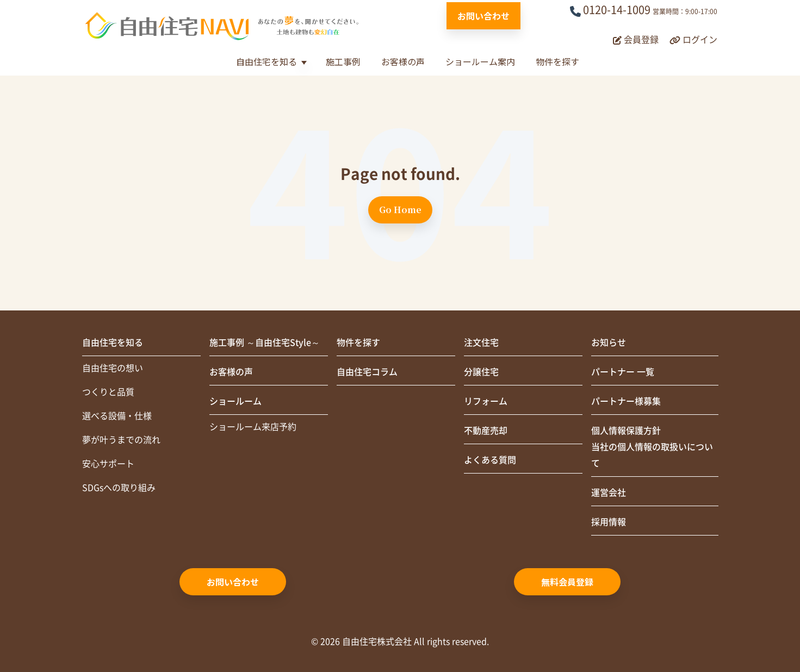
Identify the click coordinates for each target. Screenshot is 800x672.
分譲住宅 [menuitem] (481, 372)
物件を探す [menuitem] (358, 343)
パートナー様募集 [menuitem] (626, 401)
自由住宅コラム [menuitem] (367, 372)
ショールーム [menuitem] (235, 401)
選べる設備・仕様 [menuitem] (117, 416)
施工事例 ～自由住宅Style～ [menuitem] (265, 343)
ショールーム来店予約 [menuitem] (253, 427)
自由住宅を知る (266, 61)
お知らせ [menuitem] (609, 343)
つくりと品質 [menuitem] (108, 392)
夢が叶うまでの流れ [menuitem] (121, 440)
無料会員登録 (567, 582)
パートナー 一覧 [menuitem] (623, 372)
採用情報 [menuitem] (609, 522)
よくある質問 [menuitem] (490, 460)
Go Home (400, 210)
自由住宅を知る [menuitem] (113, 343)
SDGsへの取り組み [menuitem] (119, 488)
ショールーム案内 (480, 61)
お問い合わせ (483, 16)
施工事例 (343, 61)
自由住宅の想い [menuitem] (113, 368)
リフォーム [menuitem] (486, 401)
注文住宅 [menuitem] (481, 343)
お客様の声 (403, 61)
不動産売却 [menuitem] (486, 431)
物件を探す (557, 61)
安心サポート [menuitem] (108, 464)
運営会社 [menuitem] (609, 493)
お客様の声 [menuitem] (231, 372)
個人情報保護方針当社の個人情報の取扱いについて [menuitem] (652, 447)
